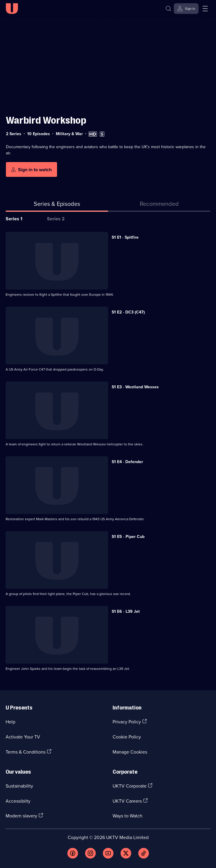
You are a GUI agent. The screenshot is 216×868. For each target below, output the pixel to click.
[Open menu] (205, 9)
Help (10, 722)
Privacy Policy (127, 722)
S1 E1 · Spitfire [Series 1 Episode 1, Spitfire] (125, 237)
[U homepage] (12, 9)
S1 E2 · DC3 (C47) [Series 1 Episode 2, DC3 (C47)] (128, 312)
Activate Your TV (23, 737)
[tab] (159, 205)
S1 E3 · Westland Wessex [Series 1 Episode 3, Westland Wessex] (135, 387)
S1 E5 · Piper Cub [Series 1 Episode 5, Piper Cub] (128, 536)
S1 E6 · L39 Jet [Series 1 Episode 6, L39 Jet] (126, 611)
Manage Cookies (130, 752)
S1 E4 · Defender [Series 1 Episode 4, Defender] (127, 462)
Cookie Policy (127, 737)
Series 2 (56, 219)
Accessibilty (18, 801)
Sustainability (19, 786)
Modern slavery (21, 816)
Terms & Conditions (26, 752)
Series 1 (14, 219)
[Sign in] (186, 9)
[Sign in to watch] (31, 170)
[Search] (168, 9)
